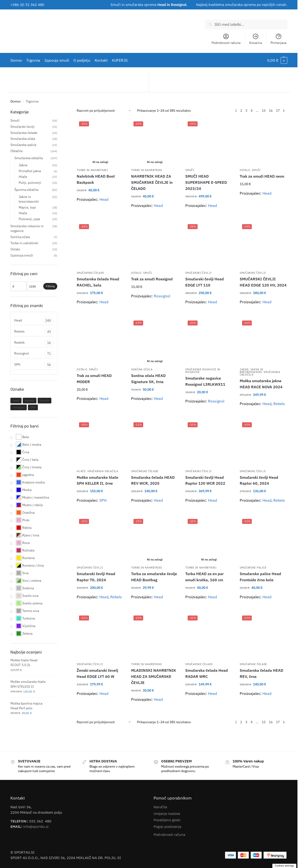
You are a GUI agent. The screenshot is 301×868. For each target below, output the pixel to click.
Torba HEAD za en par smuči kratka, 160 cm (204, 577)
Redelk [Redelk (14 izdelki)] (44, 400)
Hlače (81, 471)
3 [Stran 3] (246, 111)
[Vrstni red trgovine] (104, 111)
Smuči (190, 170)
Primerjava (278, 39)
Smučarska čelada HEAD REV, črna (261, 673)
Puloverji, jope (29, 219)
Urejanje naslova (167, 813)
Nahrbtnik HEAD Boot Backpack (96, 179)
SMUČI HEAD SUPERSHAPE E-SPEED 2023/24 (206, 182)
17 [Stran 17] (278, 111)
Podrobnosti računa (226, 39)
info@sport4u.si (36, 826)
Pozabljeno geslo (167, 820)
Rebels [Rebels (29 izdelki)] (30, 400)
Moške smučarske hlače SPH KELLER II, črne (97, 480)
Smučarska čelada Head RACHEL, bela (98, 282)
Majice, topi (27, 207)
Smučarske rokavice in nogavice (203, 371)
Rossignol (162, 296)
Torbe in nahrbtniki (92, 170)
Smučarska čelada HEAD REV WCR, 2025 (153, 480)
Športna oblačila (26, 190)
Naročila (160, 807)
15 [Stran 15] (264, 111)
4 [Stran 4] (252, 111)
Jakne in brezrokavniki (252, 371)
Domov (16, 101)
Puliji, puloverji (30, 183)
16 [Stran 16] (271, 111)
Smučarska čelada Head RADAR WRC (207, 673)
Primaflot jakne (30, 171)
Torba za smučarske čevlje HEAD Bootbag (154, 577)
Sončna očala (142, 369)
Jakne (244, 369)
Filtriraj (50, 286)
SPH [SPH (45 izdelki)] (33, 407)
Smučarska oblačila (103, 471)
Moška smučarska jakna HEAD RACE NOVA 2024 (261, 384)
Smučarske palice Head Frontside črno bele (260, 577)
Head (104, 199)
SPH (103, 500)
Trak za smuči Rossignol (152, 279)
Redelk (34, 343)
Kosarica (256, 39)
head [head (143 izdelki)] (16, 400)
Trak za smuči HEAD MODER (94, 379)
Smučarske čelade (90, 273)
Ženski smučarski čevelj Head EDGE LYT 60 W (97, 673)
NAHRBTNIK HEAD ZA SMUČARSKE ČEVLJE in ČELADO (152, 182)
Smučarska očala (23, 139)
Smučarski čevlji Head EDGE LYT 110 (205, 282)
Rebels (279, 404)
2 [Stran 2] (241, 111)
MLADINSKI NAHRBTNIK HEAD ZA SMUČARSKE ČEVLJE (154, 676)
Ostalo (245, 170)
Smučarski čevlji (198, 273)
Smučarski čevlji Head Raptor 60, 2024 (259, 480)
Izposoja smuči (22, 255)
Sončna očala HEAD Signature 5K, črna (148, 379)
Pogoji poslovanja (167, 826)
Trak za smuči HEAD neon (262, 176)
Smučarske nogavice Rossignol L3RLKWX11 (205, 381)
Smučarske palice (253, 568)
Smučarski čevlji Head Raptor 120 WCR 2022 (205, 480)
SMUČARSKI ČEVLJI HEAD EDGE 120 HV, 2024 (263, 282)
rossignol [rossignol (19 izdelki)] (19, 407)
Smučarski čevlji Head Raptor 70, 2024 (96, 577)
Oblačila (16, 151)
